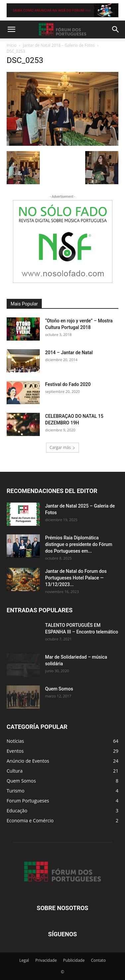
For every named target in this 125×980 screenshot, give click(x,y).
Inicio (12, 45)
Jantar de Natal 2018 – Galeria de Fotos (59, 45)
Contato (98, 960)
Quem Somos (59, 689)
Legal (24, 960)
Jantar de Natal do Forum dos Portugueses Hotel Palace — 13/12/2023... (76, 578)
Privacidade (46, 960)
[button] (11, 29)
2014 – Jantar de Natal (69, 353)
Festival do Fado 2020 (68, 384)
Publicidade (74, 960)
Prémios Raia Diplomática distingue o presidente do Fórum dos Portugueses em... (79, 544)
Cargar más (63, 447)
